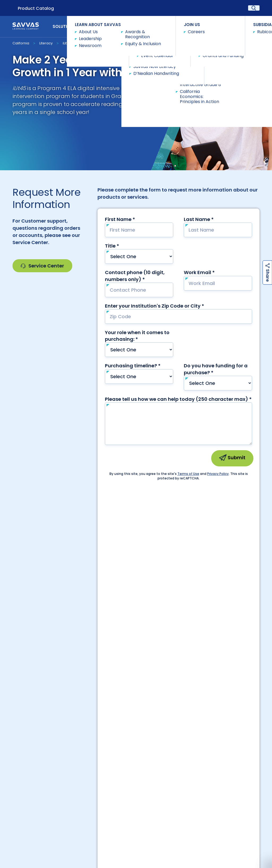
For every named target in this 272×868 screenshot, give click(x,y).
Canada (136, 752)
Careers (87, 743)
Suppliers (185, 743)
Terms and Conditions (236, 843)
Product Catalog (36, 8)
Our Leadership (131, 809)
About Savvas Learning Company (80, 809)
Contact (245, 26)
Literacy (46, 43)
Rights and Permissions (156, 843)
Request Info (92, 43)
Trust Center (235, 743)
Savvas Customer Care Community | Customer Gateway (203, 809)
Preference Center (136, 743)
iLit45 (67, 43)
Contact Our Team (136, 667)
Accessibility (25, 840)
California (21, 43)
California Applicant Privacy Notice (71, 843)
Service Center (42, 266)
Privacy (124, 840)
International (87, 752)
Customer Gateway (37, 743)
